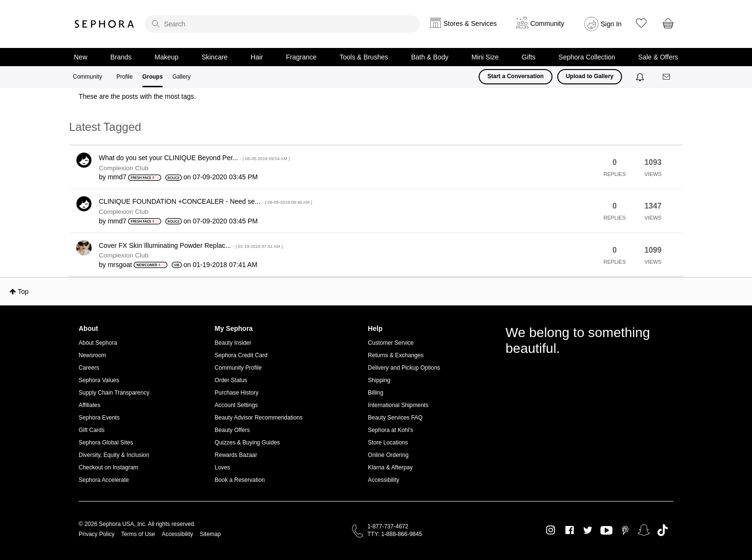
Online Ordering (388, 455)
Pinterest (625, 530)
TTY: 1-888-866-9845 (395, 534)
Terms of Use (138, 534)
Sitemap (210, 534)
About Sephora (98, 343)
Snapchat (644, 530)
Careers (89, 368)
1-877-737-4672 (388, 526)
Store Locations (388, 443)
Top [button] (23, 292)
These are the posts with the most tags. (137, 96)
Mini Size (485, 57)
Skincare (214, 57)
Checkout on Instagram (108, 467)
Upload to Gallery (590, 76)
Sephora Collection (587, 57)
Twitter (588, 530)
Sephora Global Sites (106, 443)
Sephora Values (99, 380)
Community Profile (238, 368)
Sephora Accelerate (104, 480)
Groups (153, 77)
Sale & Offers (658, 57)
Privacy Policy (97, 534)
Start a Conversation (515, 76)
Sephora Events (99, 418)
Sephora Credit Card (241, 355)
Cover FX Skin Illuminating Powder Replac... (191, 245)
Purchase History (237, 393)
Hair (257, 57)
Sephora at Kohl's (390, 430)
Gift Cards (92, 430)
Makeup (166, 57)
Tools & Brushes (364, 57)
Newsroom (92, 355)
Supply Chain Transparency (114, 393)
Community (88, 77)
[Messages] (667, 77)
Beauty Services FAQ (395, 418)
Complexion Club (124, 168)
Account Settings (236, 405)
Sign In (611, 24)
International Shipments (398, 405)
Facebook (570, 530)
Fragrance (301, 57)
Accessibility (383, 480)
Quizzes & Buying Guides (247, 443)
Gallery (181, 77)
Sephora (105, 24)
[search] (282, 24)
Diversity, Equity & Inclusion (114, 455)
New (81, 57)
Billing (376, 393)
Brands (121, 57)
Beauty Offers (232, 430)
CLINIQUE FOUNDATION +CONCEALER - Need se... (206, 201)
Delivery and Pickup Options (404, 368)
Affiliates (89, 405)
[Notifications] (641, 77)
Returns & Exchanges (396, 355)
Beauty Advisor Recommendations (259, 418)
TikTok (663, 530)
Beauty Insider (233, 343)
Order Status (231, 380)
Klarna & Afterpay (390, 467)
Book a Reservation (240, 480)
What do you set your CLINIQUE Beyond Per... (194, 158)
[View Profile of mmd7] (117, 177)
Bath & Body (430, 57)
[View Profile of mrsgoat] (120, 265)
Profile (125, 77)
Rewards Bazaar (236, 455)
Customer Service (391, 343)
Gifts (529, 57)
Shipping (379, 380)
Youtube (606, 531)
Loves (223, 467)
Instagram (551, 530)
